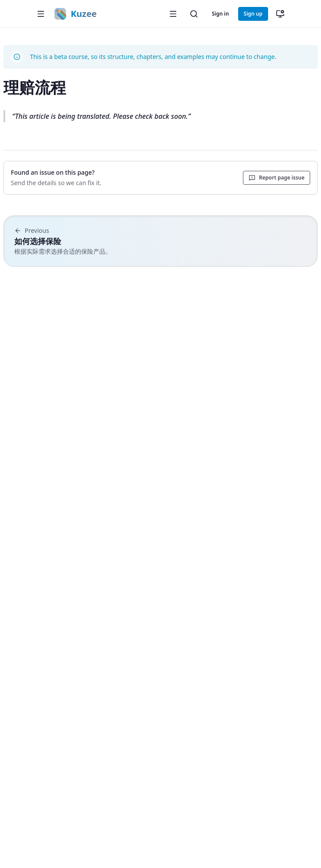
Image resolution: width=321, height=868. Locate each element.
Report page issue (277, 178)
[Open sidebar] (173, 14)
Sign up (253, 14)
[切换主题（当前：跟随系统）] (280, 14)
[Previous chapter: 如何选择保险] (160, 241)
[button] (41, 14)
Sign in (220, 14)
